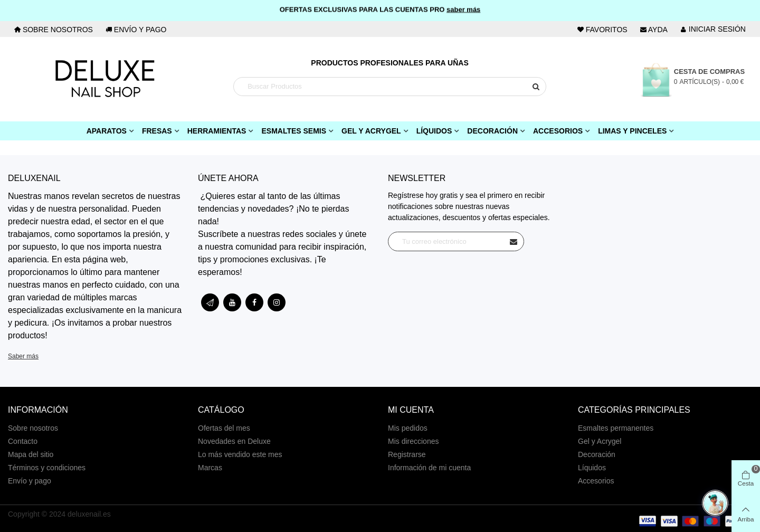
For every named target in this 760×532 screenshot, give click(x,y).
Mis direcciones (413, 441)
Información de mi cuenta (429, 468)
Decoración (492, 131)
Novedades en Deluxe (234, 441)
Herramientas (217, 131)
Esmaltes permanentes (616, 428)
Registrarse (407, 454)
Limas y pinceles (632, 131)
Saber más (23, 356)
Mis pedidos (408, 428)
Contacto (23, 441)
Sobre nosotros (33, 428)
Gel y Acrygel (371, 131)
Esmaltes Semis (294, 131)
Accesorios (558, 131)
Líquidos (434, 131)
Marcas (210, 468)
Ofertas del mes (224, 428)
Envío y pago (30, 481)
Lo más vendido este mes (240, 454)
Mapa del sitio (31, 454)
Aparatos (107, 131)
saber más (463, 9)
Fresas (157, 131)
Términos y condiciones (47, 468)
